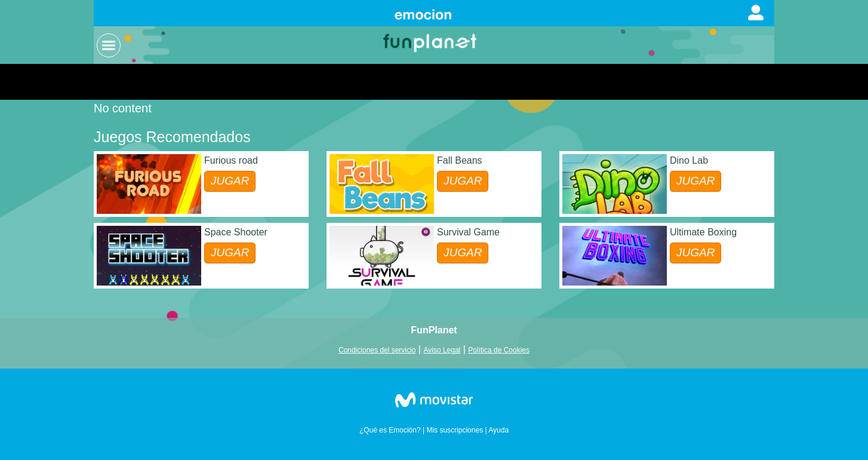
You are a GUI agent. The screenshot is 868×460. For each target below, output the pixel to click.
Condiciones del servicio (377, 350)
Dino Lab (689, 160)
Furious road (231, 160)
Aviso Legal (442, 350)
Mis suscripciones (455, 430)
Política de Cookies (499, 350)
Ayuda (498, 430)
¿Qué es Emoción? (390, 430)
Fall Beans (460, 160)
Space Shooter (236, 232)
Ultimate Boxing (703, 232)
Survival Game (468, 232)
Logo (431, 42)
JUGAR (230, 181)
